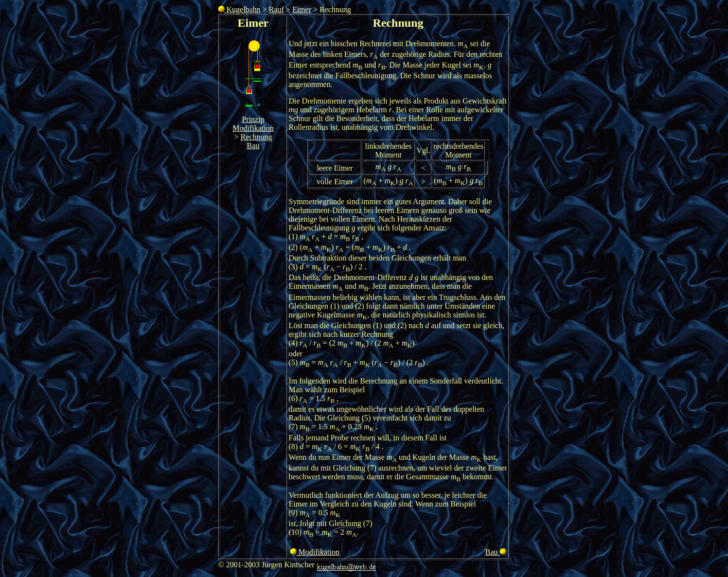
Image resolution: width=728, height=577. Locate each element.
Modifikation (253, 128)
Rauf (276, 9)
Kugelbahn (240, 9)
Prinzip (253, 119)
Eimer (302, 9)
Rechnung (257, 137)
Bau (253, 146)
